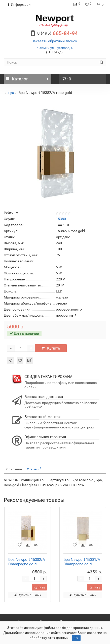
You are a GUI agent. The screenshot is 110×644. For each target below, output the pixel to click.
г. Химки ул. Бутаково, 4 (54, 48)
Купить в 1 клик (28, 595)
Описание (14, 469)
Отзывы (34, 469)
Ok (76, 638)
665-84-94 (58, 33)
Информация (20, 5)
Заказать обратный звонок (54, 41)
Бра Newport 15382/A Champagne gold (27, 562)
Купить (51, 348)
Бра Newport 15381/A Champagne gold (82, 562)
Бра (11, 93)
